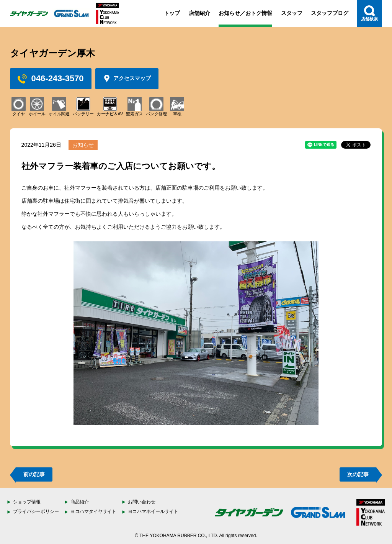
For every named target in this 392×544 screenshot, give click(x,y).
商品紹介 (80, 502)
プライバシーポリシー (36, 511)
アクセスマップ (127, 79)
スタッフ (292, 13)
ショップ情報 (27, 502)
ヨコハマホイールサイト (153, 511)
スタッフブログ (330, 13)
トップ (172, 13)
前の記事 (34, 474)
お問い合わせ (142, 502)
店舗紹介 (199, 13)
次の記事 (358, 474)
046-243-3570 (51, 79)
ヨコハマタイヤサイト (93, 511)
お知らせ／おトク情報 (245, 13)
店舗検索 (369, 13)
